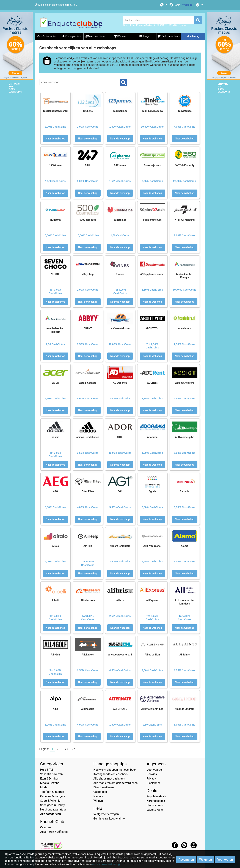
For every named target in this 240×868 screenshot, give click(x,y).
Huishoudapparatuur (53, 810)
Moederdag (193, 36)
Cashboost (100, 792)
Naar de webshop (55, 139)
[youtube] (184, 845)
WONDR (173, 25)
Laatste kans (155, 810)
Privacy (151, 779)
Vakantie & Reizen (52, 774)
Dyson (182, 25)
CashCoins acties (47, 36)
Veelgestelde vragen (106, 814)
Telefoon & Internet (52, 792)
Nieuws (98, 796)
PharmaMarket (144, 25)
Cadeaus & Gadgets (53, 796)
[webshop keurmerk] (52, 848)
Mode (44, 787)
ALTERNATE (161, 25)
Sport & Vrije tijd (50, 801)
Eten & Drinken (49, 779)
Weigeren (206, 860)
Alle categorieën (51, 814)
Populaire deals (156, 796)
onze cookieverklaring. (107, 864)
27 (73, 749)
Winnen (98, 801)
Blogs (144, 36)
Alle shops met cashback (109, 779)
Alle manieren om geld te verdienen (116, 783)
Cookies (152, 774)
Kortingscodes (156, 801)
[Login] (175, 5)
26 (67, 749)
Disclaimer (153, 783)
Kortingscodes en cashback (111, 774)
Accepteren (186, 860)
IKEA (132, 25)
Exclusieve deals (169, 36)
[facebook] (175, 845)
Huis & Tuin (47, 770)
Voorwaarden (155, 770)
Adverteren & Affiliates (54, 832)
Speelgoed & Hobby (53, 805)
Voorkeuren (225, 860)
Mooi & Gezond (50, 783)
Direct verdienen (104, 787)
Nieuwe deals (155, 805)
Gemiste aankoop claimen (110, 819)
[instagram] (194, 845)
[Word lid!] (188, 5)
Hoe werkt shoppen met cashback (115, 770)
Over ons (46, 827)
